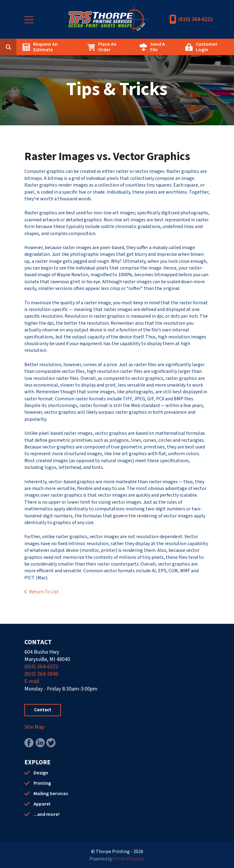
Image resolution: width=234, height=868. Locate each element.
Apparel (42, 804)
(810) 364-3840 (41, 674)
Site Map (34, 727)
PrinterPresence (129, 859)
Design (41, 773)
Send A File (158, 47)
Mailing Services (51, 794)
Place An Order (107, 47)
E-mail (32, 681)
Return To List (44, 592)
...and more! (46, 814)
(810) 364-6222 (195, 19)
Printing (42, 783)
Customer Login (207, 47)
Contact (43, 710)
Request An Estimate (45, 47)
